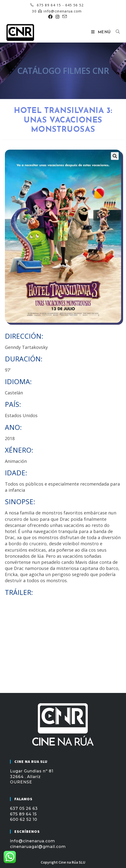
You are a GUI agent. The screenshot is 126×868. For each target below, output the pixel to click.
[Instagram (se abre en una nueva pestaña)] (58, 17)
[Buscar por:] (116, 32)
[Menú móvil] (102, 32)
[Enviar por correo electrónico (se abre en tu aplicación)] (64, 17)
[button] (115, 156)
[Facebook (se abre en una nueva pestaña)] (50, 17)
